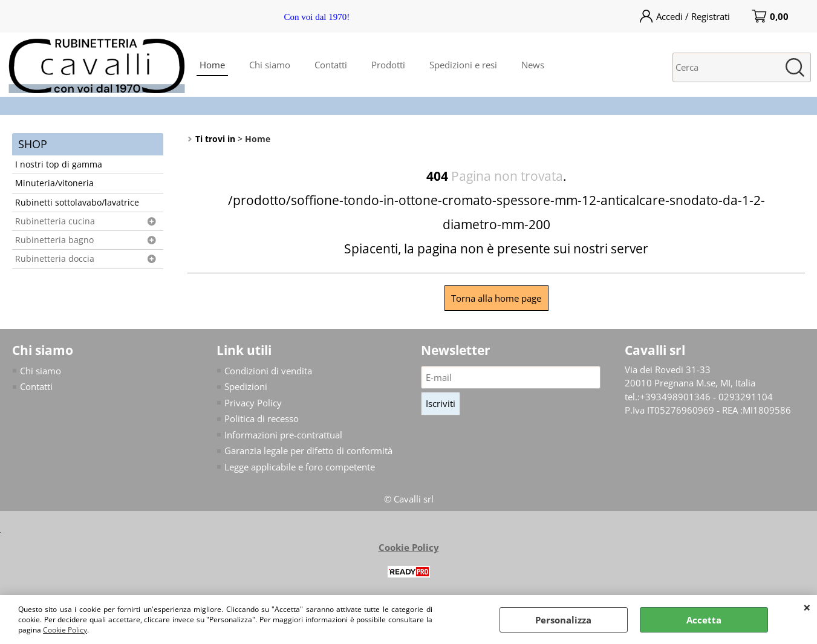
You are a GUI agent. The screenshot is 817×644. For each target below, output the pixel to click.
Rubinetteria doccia (55, 259)
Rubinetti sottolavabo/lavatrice (77, 203)
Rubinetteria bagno (54, 240)
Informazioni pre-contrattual (283, 435)
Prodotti (388, 65)
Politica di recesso (262, 418)
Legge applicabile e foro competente (300, 467)
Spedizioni (246, 386)
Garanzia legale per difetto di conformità (308, 450)
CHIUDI (807, 607)
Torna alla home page (496, 298)
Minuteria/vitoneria (54, 183)
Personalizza (563, 620)
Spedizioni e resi (463, 65)
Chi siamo (270, 65)
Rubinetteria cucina (55, 221)
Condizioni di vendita (268, 371)
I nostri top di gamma (59, 164)
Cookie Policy (65, 630)
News (533, 65)
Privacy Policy (253, 403)
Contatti (331, 65)
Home (212, 65)
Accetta (704, 620)
